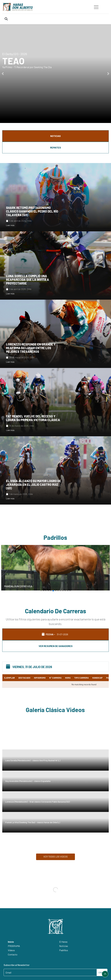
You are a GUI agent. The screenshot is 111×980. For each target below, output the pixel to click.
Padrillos (64, 950)
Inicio (11, 942)
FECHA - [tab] (55, 634)
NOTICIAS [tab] (55, 136)
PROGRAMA (14, 946)
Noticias (64, 946)
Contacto (13, 954)
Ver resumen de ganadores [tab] (56, 646)
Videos (11, 950)
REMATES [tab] (55, 147)
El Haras (63, 942)
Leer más (10, 225)
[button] (3, 74)
